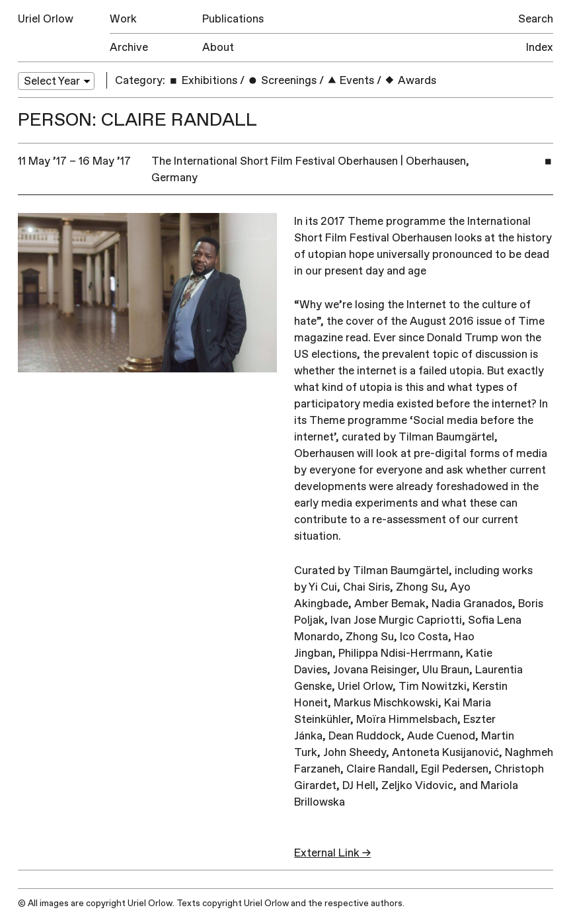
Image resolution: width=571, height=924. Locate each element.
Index (540, 47)
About (218, 47)
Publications (233, 19)
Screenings (282, 80)
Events (351, 80)
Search (536, 19)
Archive (129, 47)
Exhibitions (203, 80)
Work (123, 19)
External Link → (332, 853)
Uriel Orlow (46, 19)
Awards (410, 80)
